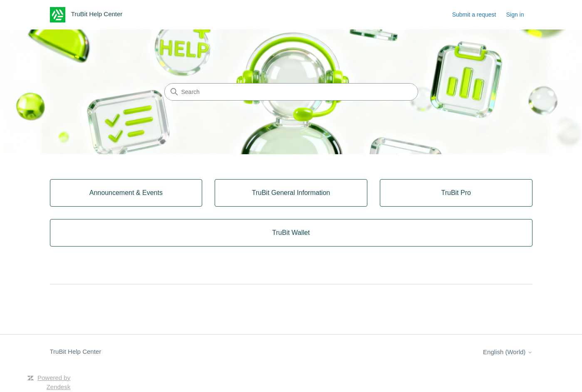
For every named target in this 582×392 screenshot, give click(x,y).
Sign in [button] (515, 15)
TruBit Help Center (76, 351)
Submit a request (474, 15)
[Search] (291, 92)
